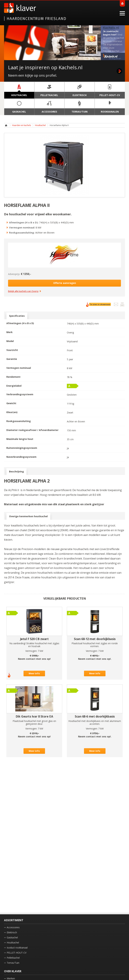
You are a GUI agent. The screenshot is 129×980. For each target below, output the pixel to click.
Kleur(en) (12, 412)
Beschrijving (16, 472)
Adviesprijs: (14, 274)
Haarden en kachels (21, 125)
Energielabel (14, 386)
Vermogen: (31, 651)
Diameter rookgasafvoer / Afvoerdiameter (32, 430)
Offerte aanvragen (65, 283)
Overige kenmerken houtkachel (28, 516)
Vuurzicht (12, 350)
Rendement (13, 377)
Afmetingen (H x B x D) (20, 323)
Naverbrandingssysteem (21, 457)
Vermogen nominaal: (22, 227)
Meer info (34, 673)
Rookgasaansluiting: (22, 232)
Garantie (12, 359)
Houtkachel (40, 125)
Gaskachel (12, 937)
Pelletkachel (13, 958)
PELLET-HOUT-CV (17, 953)
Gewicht (11, 403)
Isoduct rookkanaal (17, 948)
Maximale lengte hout (20, 439)
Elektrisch (12, 932)
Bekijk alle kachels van (23, 291)
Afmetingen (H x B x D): (24, 222)
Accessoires (13, 927)
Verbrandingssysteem (20, 394)
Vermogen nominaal (19, 368)
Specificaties (17, 316)
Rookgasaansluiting (19, 421)
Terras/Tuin (13, 963)
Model (10, 341)
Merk (9, 332)
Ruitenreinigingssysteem (22, 448)
